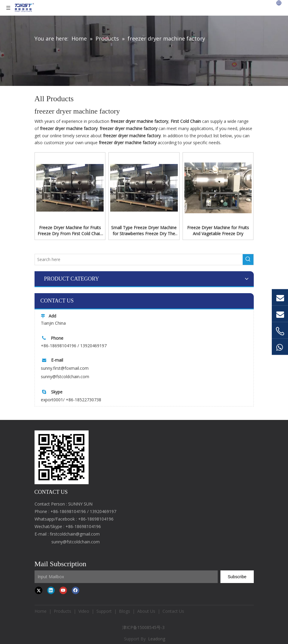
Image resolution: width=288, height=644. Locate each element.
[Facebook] (76, 590)
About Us (146, 611)
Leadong (157, 639)
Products (62, 611)
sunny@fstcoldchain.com (65, 377)
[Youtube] (63, 590)
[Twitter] (39, 590)
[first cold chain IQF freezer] (62, 457)
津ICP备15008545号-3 (144, 627)
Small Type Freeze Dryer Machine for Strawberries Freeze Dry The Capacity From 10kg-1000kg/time (144, 231)
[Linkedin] (51, 590)
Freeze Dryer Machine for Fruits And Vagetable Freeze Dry (218, 231)
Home (41, 611)
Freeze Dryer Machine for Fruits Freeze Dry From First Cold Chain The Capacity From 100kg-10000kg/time (70, 231)
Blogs (124, 611)
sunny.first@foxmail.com (65, 368)
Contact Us (173, 611)
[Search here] (139, 260)
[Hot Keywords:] (248, 260)
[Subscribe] (237, 577)
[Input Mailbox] (126, 577)
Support (104, 611)
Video (84, 611)
